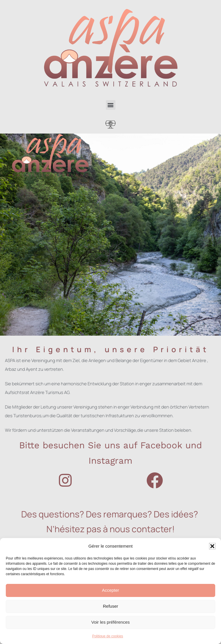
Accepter (110, 590)
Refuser (111, 606)
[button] (212, 546)
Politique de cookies (108, 636)
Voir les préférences (111, 622)
